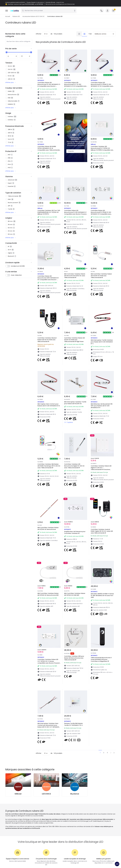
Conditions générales (22, 861)
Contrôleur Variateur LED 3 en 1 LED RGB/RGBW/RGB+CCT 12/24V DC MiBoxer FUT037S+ (48, 204)
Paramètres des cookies (74, 861)
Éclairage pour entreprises (42, 834)
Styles (63, 829)
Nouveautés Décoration (69, 822)
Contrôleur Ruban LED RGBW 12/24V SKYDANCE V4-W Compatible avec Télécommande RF (49, 149)
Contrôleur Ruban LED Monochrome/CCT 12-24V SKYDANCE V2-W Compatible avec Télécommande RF (75, 85)
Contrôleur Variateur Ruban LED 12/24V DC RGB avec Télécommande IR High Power (75, 320)
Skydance (75, 740)
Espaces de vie (66, 827)
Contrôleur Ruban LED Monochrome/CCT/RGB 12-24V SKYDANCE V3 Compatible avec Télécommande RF (102, 205)
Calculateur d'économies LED (43, 829)
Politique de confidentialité (40, 861)
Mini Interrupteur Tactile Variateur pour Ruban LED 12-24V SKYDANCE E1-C (101, 320)
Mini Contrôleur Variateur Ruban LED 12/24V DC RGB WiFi (75, 550)
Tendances (65, 834)
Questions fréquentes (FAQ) (14, 834)
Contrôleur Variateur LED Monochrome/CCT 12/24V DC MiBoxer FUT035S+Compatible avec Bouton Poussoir (101, 141)
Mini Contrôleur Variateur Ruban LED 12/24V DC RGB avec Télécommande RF (102, 262)
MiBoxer (18, 740)
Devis (35, 832)
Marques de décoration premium (72, 824)
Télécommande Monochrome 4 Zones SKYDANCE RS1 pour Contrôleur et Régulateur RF (102, 609)
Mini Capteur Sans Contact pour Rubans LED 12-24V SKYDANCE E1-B (49, 378)
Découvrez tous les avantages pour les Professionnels (60, 4)
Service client (10, 824)
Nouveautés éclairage (40, 822)
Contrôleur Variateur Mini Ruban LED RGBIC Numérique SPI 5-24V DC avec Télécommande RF (49, 435)
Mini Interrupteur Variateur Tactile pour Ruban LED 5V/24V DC (75, 378)
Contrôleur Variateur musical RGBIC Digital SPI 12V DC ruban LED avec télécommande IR (101, 493)
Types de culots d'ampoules (42, 827)
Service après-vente (91, 861)
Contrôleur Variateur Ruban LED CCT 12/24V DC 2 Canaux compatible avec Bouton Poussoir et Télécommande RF (49, 610)
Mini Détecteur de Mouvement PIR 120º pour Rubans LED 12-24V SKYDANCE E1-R (102, 378)
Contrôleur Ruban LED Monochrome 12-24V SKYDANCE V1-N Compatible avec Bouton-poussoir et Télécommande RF (49, 85)
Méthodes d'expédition (12, 827)
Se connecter (10, 837)
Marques (36, 824)
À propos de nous (11, 822)
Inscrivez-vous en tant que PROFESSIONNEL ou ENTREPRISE (26, 4)
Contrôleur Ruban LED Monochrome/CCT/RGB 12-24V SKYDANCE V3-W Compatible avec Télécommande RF (102, 85)
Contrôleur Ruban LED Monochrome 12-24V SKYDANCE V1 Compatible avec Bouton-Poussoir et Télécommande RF (75, 205)
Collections (65, 832)
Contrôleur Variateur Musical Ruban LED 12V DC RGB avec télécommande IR (48, 320)
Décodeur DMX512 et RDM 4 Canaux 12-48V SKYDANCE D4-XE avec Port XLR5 (102, 551)
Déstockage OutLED (40, 837)
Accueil (8, 16)
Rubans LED (16, 16)
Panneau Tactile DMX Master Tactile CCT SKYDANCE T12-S (74, 666)
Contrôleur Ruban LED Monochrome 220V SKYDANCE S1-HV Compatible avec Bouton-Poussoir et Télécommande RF (49, 263)
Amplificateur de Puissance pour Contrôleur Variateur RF (76, 492)
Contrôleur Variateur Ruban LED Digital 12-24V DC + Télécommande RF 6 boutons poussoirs (102, 437)
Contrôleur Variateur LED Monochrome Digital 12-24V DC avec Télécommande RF (75, 435)
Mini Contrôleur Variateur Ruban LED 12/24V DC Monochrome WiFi (49, 551)
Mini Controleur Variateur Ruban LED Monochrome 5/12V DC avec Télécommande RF (76, 262)
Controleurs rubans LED (55, 16)
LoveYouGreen (66, 837)
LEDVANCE (46, 740)
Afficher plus (11, 83)
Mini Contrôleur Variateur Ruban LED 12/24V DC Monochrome (49, 492)
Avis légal (103, 861)
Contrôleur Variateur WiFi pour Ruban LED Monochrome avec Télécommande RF (75, 609)
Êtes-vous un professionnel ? (14, 832)
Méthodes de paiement (13, 829)
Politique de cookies (57, 861)
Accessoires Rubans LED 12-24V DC (34, 16)
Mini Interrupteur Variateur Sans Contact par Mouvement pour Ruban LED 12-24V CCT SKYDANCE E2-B (49, 668)
